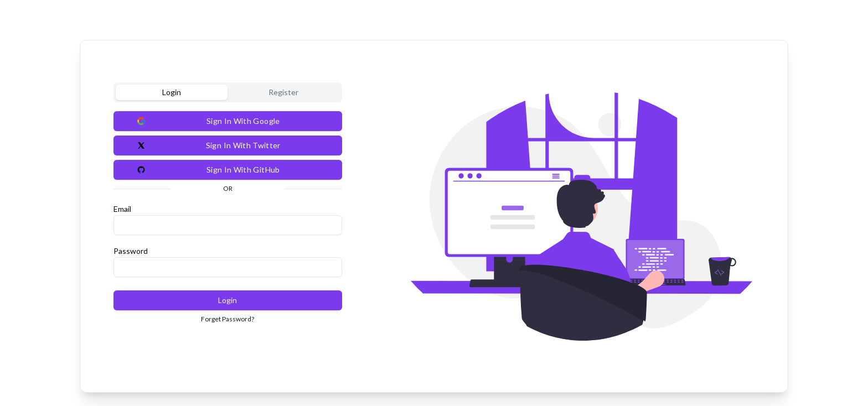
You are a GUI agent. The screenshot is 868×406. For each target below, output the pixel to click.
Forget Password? (228, 319)
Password (131, 251)
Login (228, 300)
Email (122, 209)
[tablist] (228, 92)
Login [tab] (172, 92)
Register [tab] (283, 92)
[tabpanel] (228, 217)
